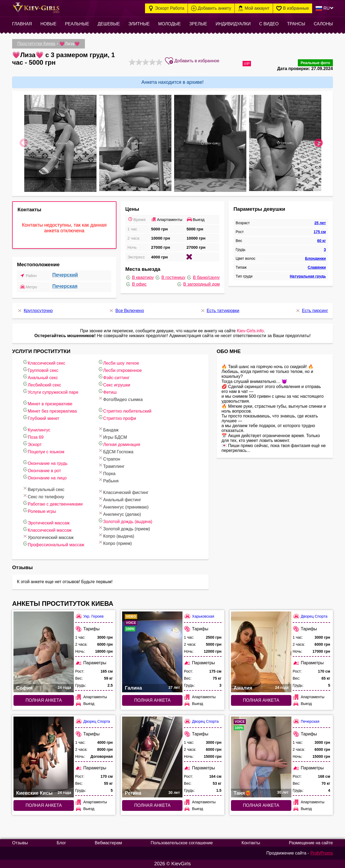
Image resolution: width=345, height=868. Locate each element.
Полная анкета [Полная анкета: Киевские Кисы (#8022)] (44, 805)
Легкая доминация (119, 444)
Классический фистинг (123, 492)
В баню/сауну (203, 278)
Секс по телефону (43, 496)
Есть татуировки (220, 311)
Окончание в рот (42, 470)
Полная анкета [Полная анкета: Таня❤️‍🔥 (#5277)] (261, 805)
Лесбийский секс (42, 384)
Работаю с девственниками (53, 503)
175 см (320, 232)
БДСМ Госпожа (116, 451)
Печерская (65, 286)
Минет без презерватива (50, 410)
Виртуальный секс (43, 489)
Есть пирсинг (312, 311)
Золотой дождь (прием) (124, 528)
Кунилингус (36, 429)
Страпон (109, 458)
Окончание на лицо (44, 477)
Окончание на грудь (45, 463)
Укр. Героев (89, 616)
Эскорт (32, 444)
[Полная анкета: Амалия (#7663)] (261, 652)
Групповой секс (40, 370)
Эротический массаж (46, 522)
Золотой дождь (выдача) (125, 521)
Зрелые (198, 24)
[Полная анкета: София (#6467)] (44, 652)
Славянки (317, 267)
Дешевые (109, 24)
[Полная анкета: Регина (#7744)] (152, 757)
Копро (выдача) (116, 535)
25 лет (320, 223)
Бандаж (108, 429)
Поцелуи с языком (43, 451)
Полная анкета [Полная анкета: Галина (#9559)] (152, 700)
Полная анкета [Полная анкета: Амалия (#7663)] (261, 700)
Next (319, 143)
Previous (24, 143)
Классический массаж (47, 529)
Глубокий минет (41, 418)
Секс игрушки (114, 384)
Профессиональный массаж (53, 544)
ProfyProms (322, 853)
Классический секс (44, 362)
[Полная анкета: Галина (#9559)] (152, 652)
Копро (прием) (115, 543)
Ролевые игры (39, 511)
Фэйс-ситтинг (114, 377)
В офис (136, 284)
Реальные (77, 24)
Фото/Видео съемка (120, 399)
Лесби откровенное (120, 370)
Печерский (65, 275)
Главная (22, 24)
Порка (107, 473)
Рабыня (108, 480)
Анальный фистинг (120, 499)
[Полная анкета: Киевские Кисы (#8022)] (44, 757)
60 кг (322, 241)
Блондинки (315, 258)
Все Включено (126, 311)
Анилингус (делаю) (119, 513)
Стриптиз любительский (125, 410)
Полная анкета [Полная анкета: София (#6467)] (44, 700)
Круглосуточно (35, 311)
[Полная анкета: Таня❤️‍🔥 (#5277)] (261, 757)
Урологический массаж (48, 537)
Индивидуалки (233, 24)
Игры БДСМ (112, 436)
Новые (49, 24)
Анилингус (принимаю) (123, 506)
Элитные (139, 24)
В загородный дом (198, 284)
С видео (269, 24)
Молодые (170, 24)
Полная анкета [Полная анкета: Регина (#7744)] (152, 805)
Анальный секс (40, 377)
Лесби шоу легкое (118, 362)
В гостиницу (170, 278)
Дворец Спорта (310, 616)
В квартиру (140, 278)
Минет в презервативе (47, 403)
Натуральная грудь (308, 276)
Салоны (323, 24)
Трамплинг (111, 466)
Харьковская (199, 616)
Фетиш (107, 391)
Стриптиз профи (117, 418)
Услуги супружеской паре (50, 391)
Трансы (296, 24)
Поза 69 (33, 436)
